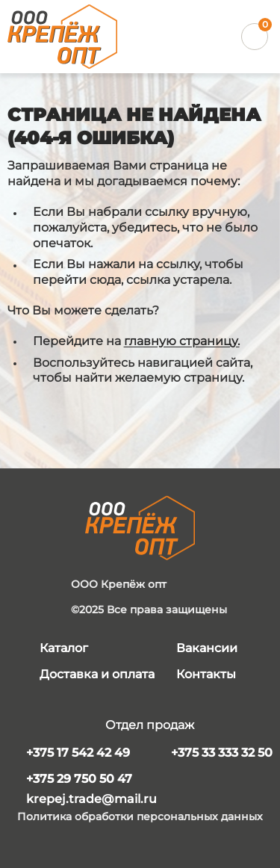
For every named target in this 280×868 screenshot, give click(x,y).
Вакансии (207, 648)
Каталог (64, 648)
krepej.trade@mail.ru (91, 799)
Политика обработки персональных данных (140, 817)
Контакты (206, 674)
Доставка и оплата (97, 674)
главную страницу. (182, 341)
